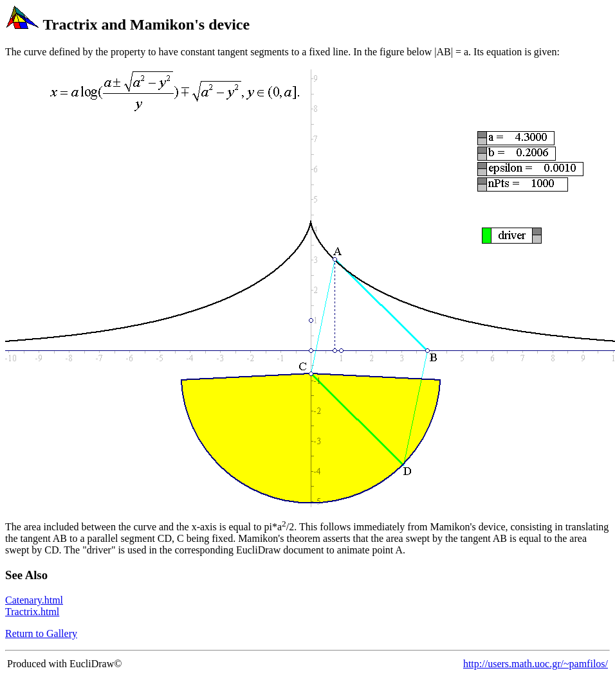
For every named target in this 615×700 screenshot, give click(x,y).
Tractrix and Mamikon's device (147, 24)
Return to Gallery (41, 633)
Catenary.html (34, 600)
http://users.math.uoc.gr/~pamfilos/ (536, 664)
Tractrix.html (32, 612)
